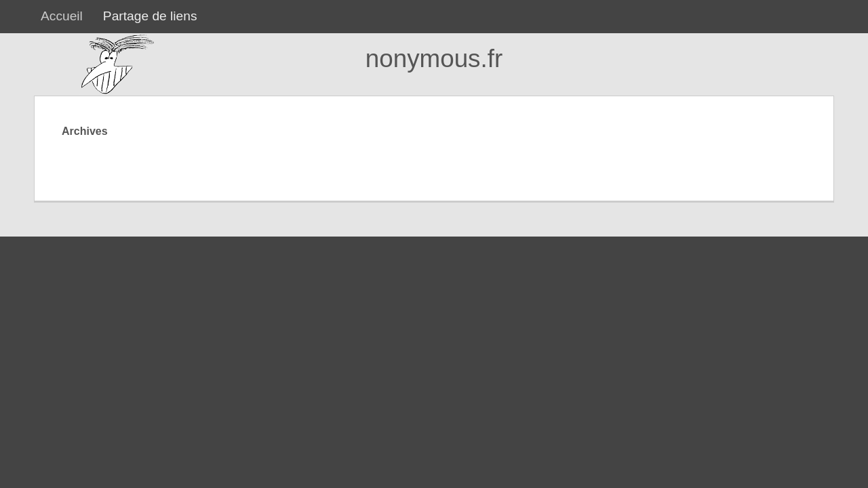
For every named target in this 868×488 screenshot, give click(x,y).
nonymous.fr (434, 59)
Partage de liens (150, 16)
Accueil (62, 16)
